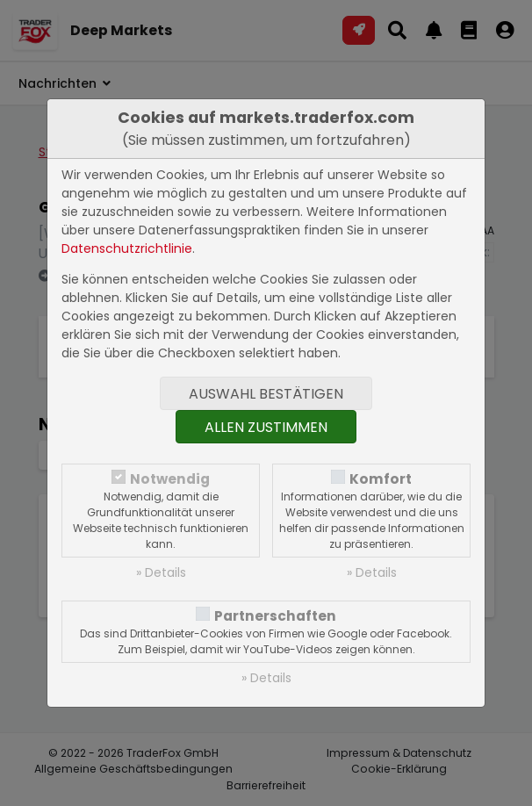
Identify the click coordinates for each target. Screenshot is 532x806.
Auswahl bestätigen (266, 394)
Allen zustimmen (266, 427)
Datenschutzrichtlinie (127, 248)
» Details (161, 572)
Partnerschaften (275, 616)
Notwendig (170, 479)
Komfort (381, 479)
